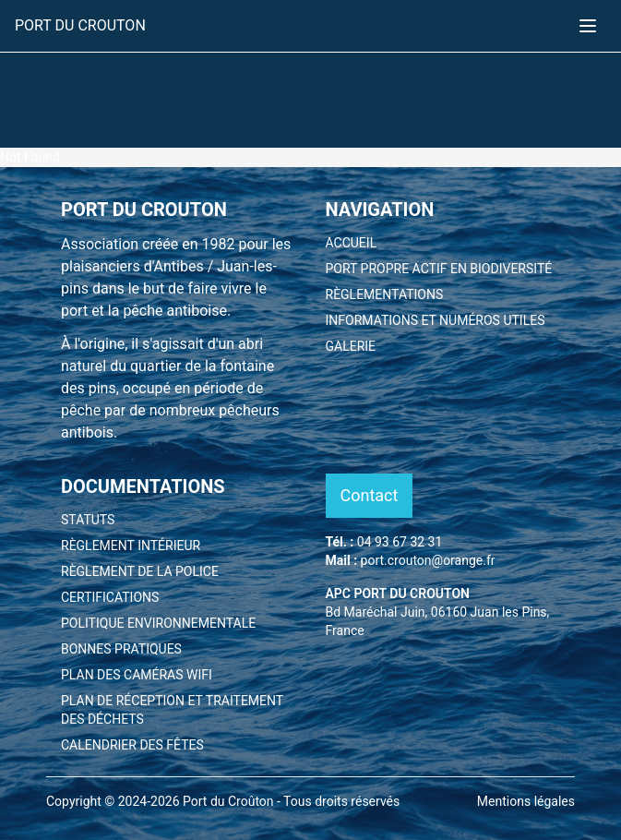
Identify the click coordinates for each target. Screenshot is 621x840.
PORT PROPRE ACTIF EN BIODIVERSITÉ (439, 269)
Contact (370, 495)
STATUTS (88, 520)
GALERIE (351, 346)
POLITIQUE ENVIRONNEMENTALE (158, 623)
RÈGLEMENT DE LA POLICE (140, 571)
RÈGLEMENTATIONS (385, 294)
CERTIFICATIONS (110, 597)
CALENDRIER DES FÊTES (132, 745)
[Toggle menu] (588, 26)
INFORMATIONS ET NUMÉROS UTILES (436, 320)
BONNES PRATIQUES (121, 649)
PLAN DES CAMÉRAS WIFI (137, 675)
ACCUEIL (352, 243)
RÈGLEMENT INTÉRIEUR (131, 546)
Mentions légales (526, 801)
